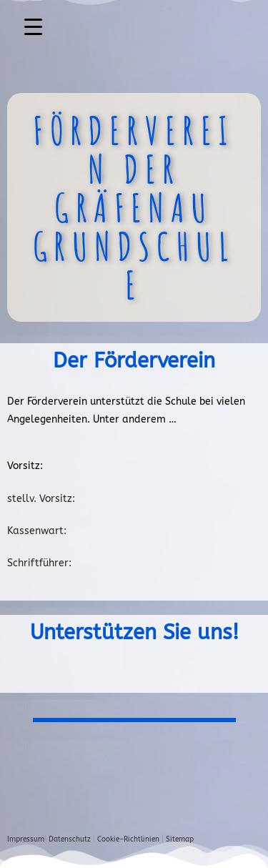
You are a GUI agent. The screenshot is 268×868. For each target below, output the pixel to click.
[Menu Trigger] (33, 27)
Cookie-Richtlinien (128, 839)
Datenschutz (70, 839)
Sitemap (180, 839)
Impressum (26, 839)
